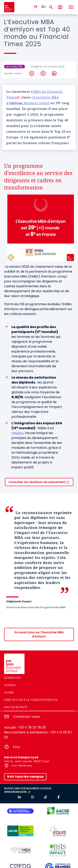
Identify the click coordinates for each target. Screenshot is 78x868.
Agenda (10, 685)
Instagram (32, 73)
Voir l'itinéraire (21, 766)
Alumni (9, 692)
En (44, 7)
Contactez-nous (26, 717)
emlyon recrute (16, 707)
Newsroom (12, 678)
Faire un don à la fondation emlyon (31, 700)
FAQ (16, 747)
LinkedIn (54, 73)
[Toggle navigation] (71, 7)
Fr (36, 7)
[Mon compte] (60, 7)
